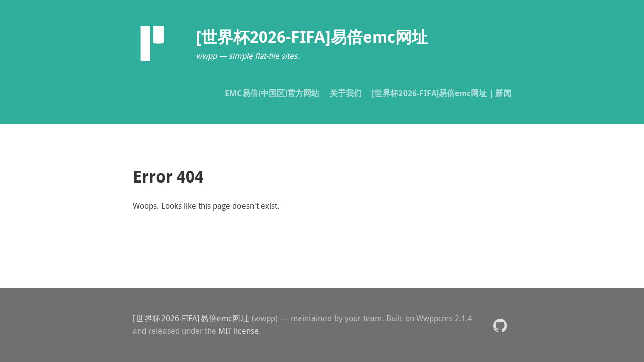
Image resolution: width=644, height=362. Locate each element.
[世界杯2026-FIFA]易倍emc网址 (191, 318)
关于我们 (346, 93)
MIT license (238, 331)
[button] (500, 325)
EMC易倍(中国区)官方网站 (272, 93)
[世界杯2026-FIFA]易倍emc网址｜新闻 (441, 93)
